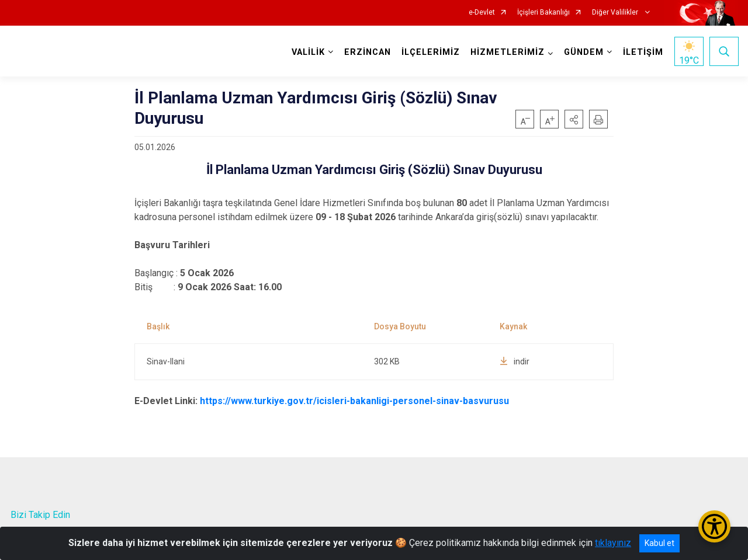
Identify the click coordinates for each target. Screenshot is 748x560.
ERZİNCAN (367, 52)
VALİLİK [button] (308, 52)
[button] (574, 119)
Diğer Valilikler (616, 13)
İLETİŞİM (643, 52)
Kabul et (659, 543)
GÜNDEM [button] (583, 52)
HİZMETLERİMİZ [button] (507, 52)
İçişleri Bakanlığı (543, 13)
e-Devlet (482, 13)
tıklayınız (613, 543)
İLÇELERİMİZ (430, 52)
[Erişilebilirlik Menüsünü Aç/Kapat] (714, 526)
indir (515, 361)
